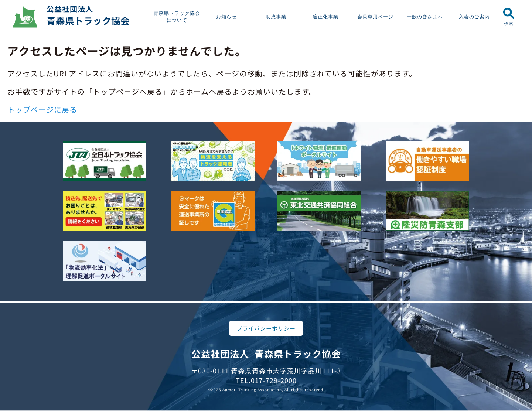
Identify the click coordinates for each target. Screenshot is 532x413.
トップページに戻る (42, 110)
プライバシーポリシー (266, 328)
